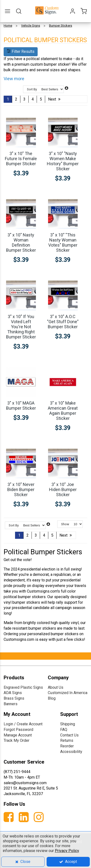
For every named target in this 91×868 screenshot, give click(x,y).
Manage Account (18, 735)
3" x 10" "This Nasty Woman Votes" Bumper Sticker (63, 242)
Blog (52, 698)
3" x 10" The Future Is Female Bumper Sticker (21, 159)
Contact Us (69, 735)
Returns (67, 740)
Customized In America (68, 693)
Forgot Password (18, 730)
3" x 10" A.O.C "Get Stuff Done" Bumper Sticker (63, 322)
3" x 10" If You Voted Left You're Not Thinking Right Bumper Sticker (21, 327)
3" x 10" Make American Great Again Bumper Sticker (63, 411)
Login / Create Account (23, 724)
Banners (11, 704)
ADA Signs (13, 693)
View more (14, 79)
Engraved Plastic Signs (23, 687)
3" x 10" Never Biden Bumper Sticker (21, 489)
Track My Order (17, 740)
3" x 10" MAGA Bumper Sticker (21, 406)
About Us (56, 687)
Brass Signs (14, 698)
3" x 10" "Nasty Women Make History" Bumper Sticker (63, 161)
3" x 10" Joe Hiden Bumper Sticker (63, 489)
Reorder (67, 746)
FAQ (64, 730)
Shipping (68, 724)
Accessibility (71, 752)
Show (65, 524)
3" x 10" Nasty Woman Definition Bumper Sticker (21, 242)
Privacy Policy (67, 851)
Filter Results (21, 51)
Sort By (32, 89)
